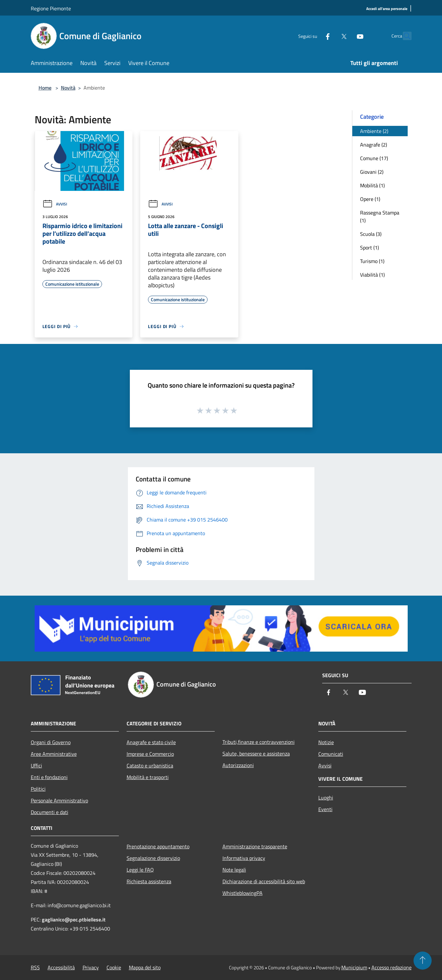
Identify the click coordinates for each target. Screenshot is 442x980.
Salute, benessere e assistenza (256, 754)
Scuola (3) (371, 234)
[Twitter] (330, 36)
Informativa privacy (244, 858)
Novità (68, 88)
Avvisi (55, 204)
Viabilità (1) (372, 275)
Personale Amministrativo (59, 800)
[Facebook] (314, 36)
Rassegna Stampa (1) (380, 216)
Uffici (36, 765)
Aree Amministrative (54, 754)
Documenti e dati (50, 812)
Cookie (114, 967)
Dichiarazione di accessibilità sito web (264, 881)
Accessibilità (61, 967)
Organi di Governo (51, 742)
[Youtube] (346, 36)
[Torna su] (423, 961)
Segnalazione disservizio (153, 858)
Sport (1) (369, 248)
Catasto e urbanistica (150, 765)
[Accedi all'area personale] (387, 9)
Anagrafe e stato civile (151, 742)
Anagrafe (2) (374, 145)
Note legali (234, 870)
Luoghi (326, 798)
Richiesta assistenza (149, 881)
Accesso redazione (391, 967)
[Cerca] (404, 36)
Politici (38, 789)
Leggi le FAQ (140, 870)
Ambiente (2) (374, 131)
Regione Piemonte (51, 8)
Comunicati (331, 754)
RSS (35, 967)
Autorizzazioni (238, 765)
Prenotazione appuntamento (158, 846)
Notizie (326, 742)
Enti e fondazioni (49, 777)
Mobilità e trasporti (148, 777)
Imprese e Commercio (150, 754)
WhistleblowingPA (243, 893)
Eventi (325, 809)
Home (45, 88)
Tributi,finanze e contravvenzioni (259, 742)
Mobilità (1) (372, 185)
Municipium (354, 967)
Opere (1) (370, 199)
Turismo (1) (372, 261)
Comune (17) (374, 158)
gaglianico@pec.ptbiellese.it (74, 919)
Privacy (91, 967)
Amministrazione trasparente (255, 846)
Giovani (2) (372, 172)
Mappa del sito (145, 967)
